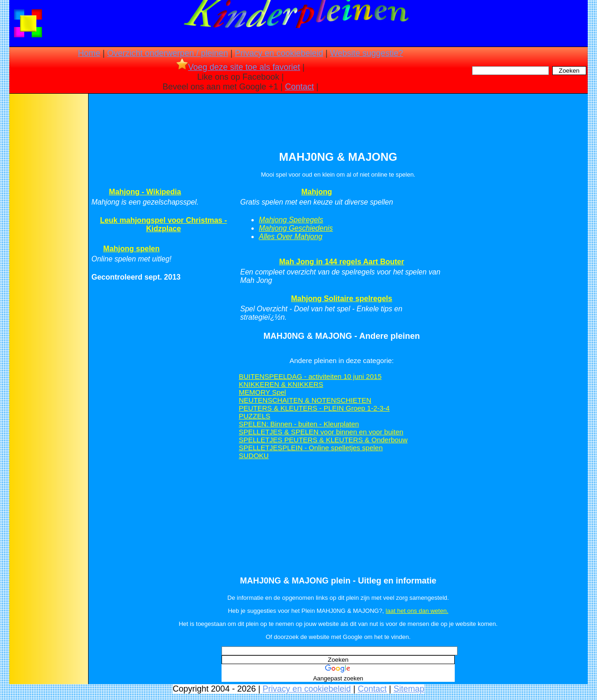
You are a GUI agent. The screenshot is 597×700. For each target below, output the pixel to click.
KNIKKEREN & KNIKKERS (281, 384)
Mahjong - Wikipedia (145, 192)
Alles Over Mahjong (291, 237)
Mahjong (317, 192)
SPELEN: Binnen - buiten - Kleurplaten (299, 424)
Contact (299, 87)
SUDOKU (254, 456)
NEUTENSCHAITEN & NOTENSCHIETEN (305, 400)
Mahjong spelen (131, 249)
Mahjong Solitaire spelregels (342, 299)
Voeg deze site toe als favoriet (238, 67)
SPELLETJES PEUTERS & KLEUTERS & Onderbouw (323, 440)
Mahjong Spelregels (291, 220)
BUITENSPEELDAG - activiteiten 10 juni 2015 (310, 376)
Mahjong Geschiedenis (296, 228)
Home (89, 53)
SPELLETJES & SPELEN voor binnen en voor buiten (321, 432)
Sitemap (409, 689)
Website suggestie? (366, 53)
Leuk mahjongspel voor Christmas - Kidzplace (163, 224)
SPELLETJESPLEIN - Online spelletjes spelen (311, 448)
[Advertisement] (48, 242)
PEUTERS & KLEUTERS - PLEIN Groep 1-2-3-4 (314, 408)
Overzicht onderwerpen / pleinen (168, 53)
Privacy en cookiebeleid (279, 53)
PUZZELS (255, 416)
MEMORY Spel (262, 392)
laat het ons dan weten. (417, 611)
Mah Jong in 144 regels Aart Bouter (342, 262)
